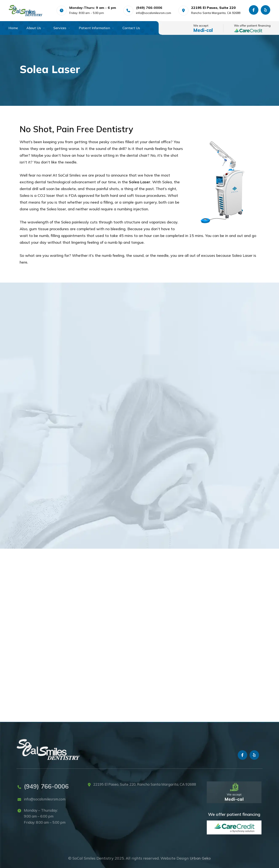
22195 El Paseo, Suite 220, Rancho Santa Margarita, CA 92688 (145, 784)
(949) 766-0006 (46, 786)
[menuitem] (17, 28)
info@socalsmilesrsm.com (154, 13)
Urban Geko (200, 858)
